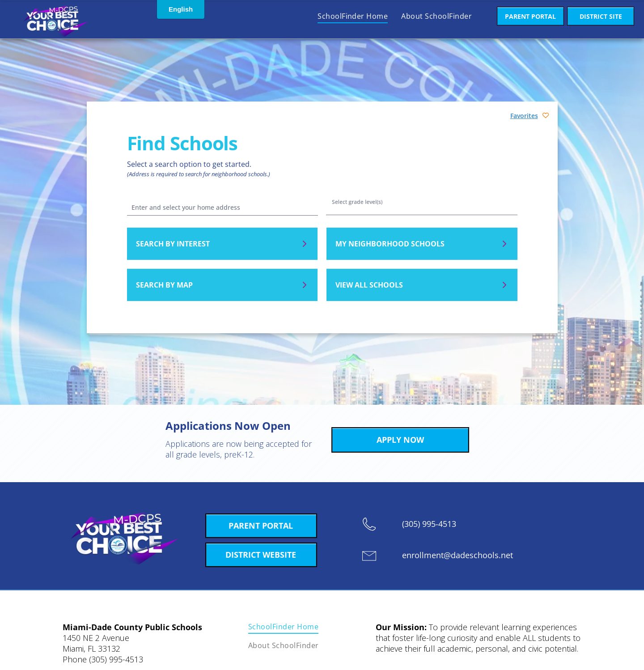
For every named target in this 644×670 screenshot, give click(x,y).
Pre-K (421, 214)
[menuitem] (353, 16)
